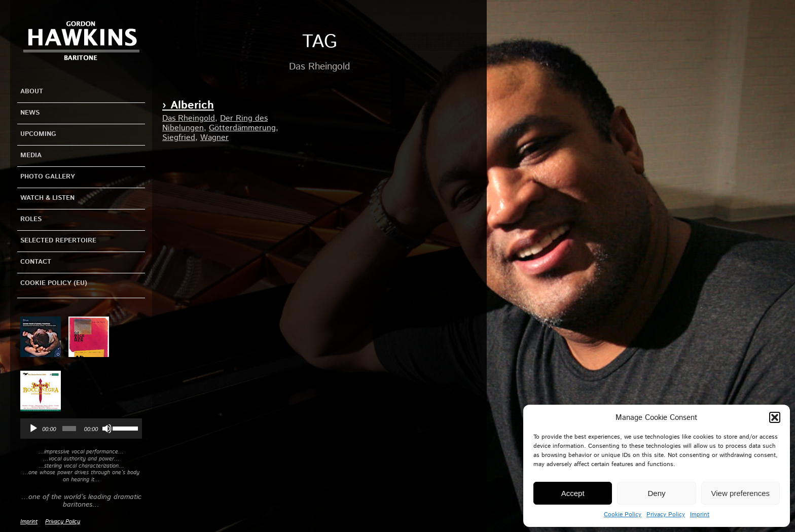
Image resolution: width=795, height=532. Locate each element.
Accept (573, 493)
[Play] (33, 429)
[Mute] (107, 429)
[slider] (69, 429)
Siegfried (179, 138)
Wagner (214, 138)
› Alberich (188, 105)
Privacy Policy (666, 515)
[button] (775, 417)
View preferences (741, 493)
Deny (656, 493)
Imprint (700, 515)
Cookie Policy (623, 515)
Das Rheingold (189, 118)
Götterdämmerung (242, 128)
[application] (81, 429)
